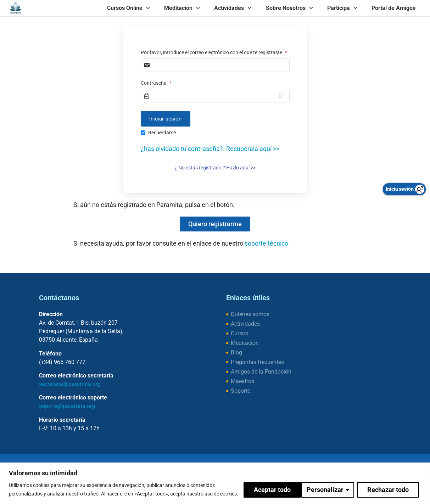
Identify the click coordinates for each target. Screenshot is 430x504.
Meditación (182, 8)
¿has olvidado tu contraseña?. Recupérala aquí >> (210, 149)
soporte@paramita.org (67, 406)
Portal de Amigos (393, 8)
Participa (342, 8)
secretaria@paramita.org (70, 384)
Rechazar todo (330, 485)
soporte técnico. (267, 243)
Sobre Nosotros (289, 8)
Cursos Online (129, 8)
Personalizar (267, 485)
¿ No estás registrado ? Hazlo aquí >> (215, 168)
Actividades (233, 8)
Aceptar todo (392, 485)
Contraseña (156, 83)
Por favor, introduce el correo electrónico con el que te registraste (214, 52)
